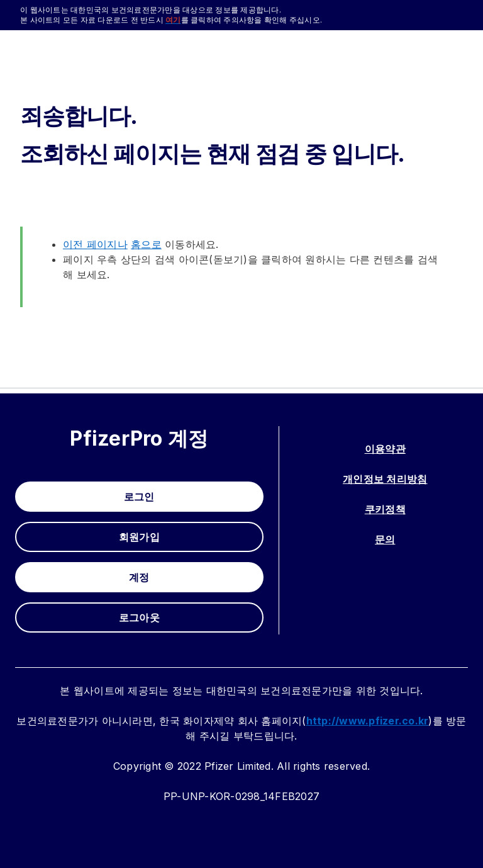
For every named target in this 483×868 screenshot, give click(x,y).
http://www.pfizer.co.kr (368, 721)
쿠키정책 (385, 509)
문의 (385, 539)
